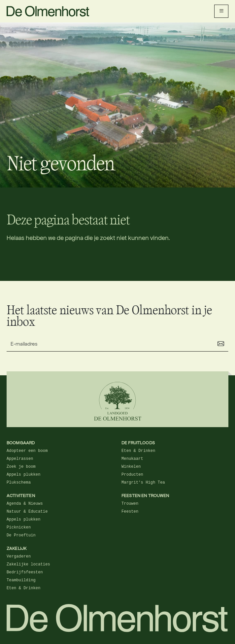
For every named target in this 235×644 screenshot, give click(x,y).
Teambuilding (21, 580)
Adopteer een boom (27, 451)
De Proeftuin (21, 535)
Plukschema (19, 483)
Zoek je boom (21, 467)
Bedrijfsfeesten (25, 572)
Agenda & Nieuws (25, 504)
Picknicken (19, 527)
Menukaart (132, 459)
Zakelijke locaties (28, 564)
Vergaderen (19, 557)
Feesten (130, 512)
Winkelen (131, 467)
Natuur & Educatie (27, 512)
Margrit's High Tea (143, 483)
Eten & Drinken (138, 451)
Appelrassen (20, 459)
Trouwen (130, 504)
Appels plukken (24, 475)
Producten (132, 475)
